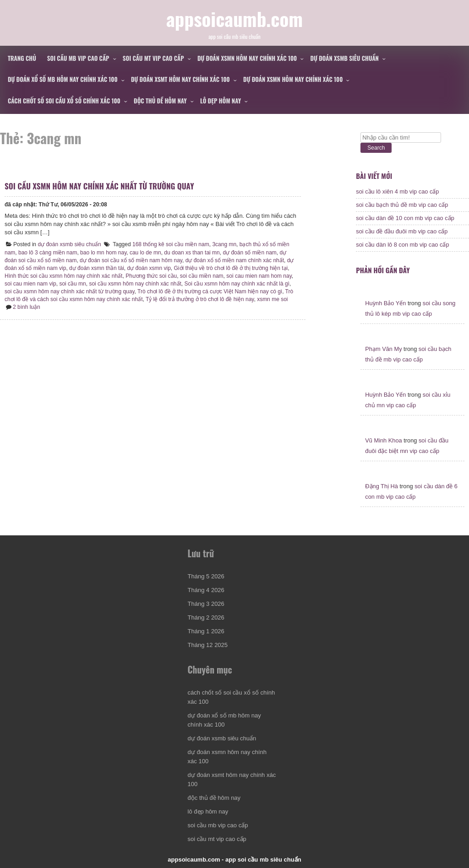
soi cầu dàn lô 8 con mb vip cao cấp (402, 245)
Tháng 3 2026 (206, 604)
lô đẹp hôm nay (221, 101)
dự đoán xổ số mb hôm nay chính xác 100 (63, 79)
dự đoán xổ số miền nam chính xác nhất (235, 260)
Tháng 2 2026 (206, 617)
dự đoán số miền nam (249, 253)
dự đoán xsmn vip (149, 268)
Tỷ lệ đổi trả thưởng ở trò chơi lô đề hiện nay (200, 299)
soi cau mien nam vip (30, 284)
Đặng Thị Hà (382, 486)
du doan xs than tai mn (192, 253)
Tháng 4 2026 (206, 590)
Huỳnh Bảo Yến (385, 303)
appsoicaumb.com (234, 19)
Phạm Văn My (383, 349)
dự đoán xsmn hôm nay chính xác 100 (247, 58)
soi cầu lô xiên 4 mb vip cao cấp (397, 191)
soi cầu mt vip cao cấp (153, 58)
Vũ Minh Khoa (383, 440)
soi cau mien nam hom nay (259, 276)
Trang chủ (22, 58)
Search (376, 148)
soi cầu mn (72, 284)
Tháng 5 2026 (206, 576)
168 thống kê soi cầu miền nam (171, 244)
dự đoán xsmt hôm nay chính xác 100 (180, 79)
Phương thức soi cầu (151, 276)
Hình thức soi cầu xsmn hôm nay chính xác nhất (63, 276)
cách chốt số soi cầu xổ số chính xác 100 (64, 101)
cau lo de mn (145, 253)
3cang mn (224, 244)
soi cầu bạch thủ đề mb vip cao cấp (402, 205)
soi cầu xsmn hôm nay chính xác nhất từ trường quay (99, 186)
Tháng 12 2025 (208, 645)
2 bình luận (27, 307)
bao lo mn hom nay (103, 253)
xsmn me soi (272, 299)
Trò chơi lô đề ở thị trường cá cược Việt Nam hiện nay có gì (210, 291)
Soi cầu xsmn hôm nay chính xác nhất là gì (237, 284)
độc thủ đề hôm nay (160, 101)
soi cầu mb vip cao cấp (78, 58)
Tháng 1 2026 (206, 631)
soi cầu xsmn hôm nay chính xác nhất (135, 284)
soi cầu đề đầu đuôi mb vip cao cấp (402, 231)
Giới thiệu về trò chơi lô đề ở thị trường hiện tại (231, 268)
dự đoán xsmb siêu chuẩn (345, 58)
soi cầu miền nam (202, 276)
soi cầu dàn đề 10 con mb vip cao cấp (405, 218)
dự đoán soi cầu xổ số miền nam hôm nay (131, 260)
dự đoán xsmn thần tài (97, 268)
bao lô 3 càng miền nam (48, 253)
